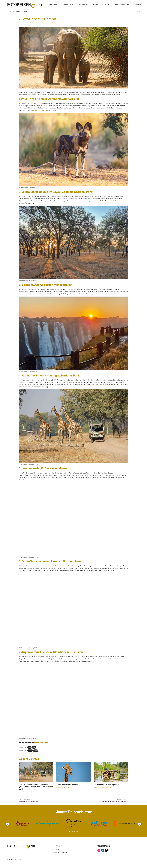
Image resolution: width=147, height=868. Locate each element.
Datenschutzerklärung (60, 852)
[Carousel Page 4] (74, 832)
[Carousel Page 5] (76, 832)
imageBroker (106, 4)
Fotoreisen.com (46, 23)
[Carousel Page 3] (73, 832)
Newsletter (125, 4)
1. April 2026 (22, 792)
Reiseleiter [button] (85, 4)
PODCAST (137, 4)
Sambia (36, 751)
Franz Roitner (31, 792)
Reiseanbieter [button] (69, 4)
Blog (116, 4)
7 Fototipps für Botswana (67, 785)
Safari (35, 23)
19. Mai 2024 (97, 787)
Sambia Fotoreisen (41, 742)
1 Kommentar (56, 23)
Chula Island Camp (37, 110)
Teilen (137, 12)
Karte (96, 4)
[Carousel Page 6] (78, 832)
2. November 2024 (24, 23)
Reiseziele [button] (54, 4)
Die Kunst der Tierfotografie (106, 785)
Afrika (32, 23)
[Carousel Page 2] (71, 832)
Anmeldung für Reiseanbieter (63, 846)
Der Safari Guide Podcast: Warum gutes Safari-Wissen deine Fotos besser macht (36, 787)
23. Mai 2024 (60, 787)
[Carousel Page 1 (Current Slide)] (69, 832)
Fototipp (30, 751)
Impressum (56, 849)
